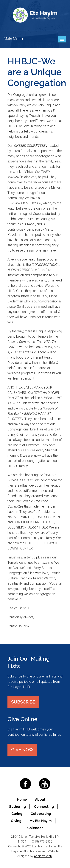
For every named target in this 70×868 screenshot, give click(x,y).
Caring (17, 814)
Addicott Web (43, 856)
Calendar (35, 828)
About (40, 799)
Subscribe (23, 702)
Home (22, 799)
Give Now (22, 750)
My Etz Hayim (41, 821)
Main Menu (13, 39)
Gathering (17, 807)
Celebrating (41, 814)
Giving (16, 821)
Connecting (44, 807)
